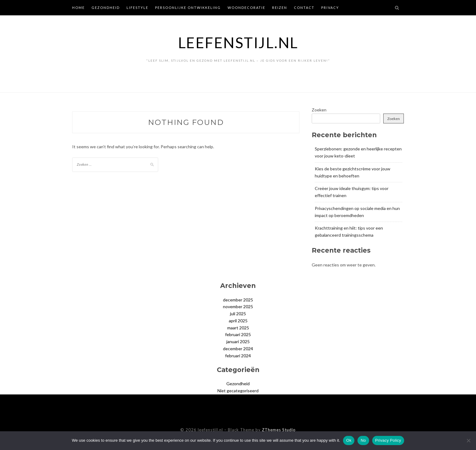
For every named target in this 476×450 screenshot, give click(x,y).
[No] (468, 440)
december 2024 (238, 349)
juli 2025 (238, 314)
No (363, 440)
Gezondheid (106, 8)
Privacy (330, 8)
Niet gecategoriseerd (238, 391)
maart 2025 (238, 328)
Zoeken (319, 110)
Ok (349, 440)
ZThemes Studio (279, 430)
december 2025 (238, 300)
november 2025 (238, 306)
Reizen (280, 8)
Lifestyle (137, 8)
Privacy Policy (388, 440)
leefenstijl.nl (238, 43)
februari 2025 (238, 334)
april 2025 (238, 321)
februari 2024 (238, 356)
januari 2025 (238, 341)
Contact (304, 8)
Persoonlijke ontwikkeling (188, 8)
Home (78, 8)
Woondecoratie (246, 8)
